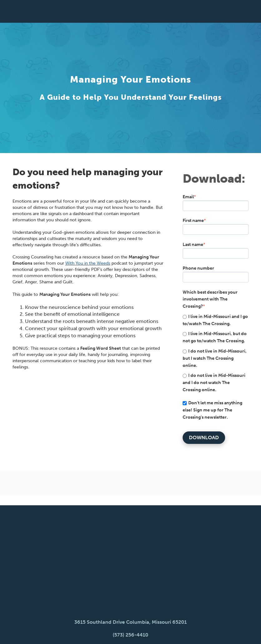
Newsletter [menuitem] (97, 615)
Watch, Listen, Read (131, 579)
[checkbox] (216, 353)
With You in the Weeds (88, 263)
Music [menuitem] (150, 615)
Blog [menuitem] (128, 615)
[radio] (216, 320)
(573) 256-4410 (130, 562)
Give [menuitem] (172, 615)
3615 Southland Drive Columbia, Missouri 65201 (130, 550)
